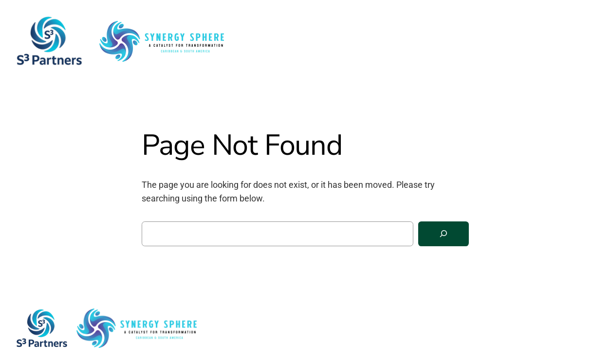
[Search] (444, 234)
